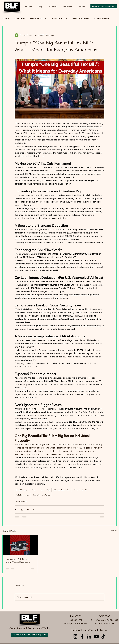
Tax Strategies (19, 18)
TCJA (33, 490)
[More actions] (103, 35)
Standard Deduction (62, 490)
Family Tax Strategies (80, 18)
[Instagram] (75, 636)
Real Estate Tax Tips (38, 18)
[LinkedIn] (89, 636)
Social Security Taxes (42, 495)
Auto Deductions (23, 495)
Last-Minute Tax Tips (59, 18)
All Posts (6, 18)
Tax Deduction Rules (102, 18)
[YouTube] (96, 636)
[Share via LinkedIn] (28, 510)
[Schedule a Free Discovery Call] (30, 635)
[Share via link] (34, 510)
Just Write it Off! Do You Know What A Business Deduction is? (17, 561)
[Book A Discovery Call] (104, 6)
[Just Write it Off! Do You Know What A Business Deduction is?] (20, 545)
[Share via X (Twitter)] (22, 510)
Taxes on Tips (45, 490)
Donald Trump (22, 490)
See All (114, 531)
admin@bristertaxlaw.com (76, 624)
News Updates (21, 501)
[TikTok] (103, 636)
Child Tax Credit (81, 490)
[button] (113, 19)
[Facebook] (82, 636)
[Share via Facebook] (16, 510)
